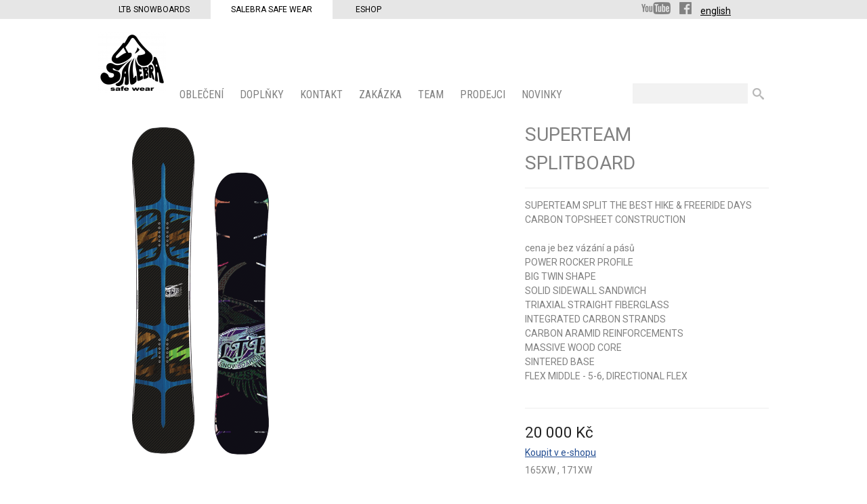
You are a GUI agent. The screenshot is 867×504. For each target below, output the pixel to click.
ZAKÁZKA (382, 94)
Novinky (543, 94)
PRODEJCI (484, 94)
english (716, 11)
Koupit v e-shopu (561, 453)
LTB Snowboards (154, 9)
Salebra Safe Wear (272, 9)
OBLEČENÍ (203, 94)
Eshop (368, 9)
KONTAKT (323, 94)
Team (432, 94)
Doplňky (263, 94)
